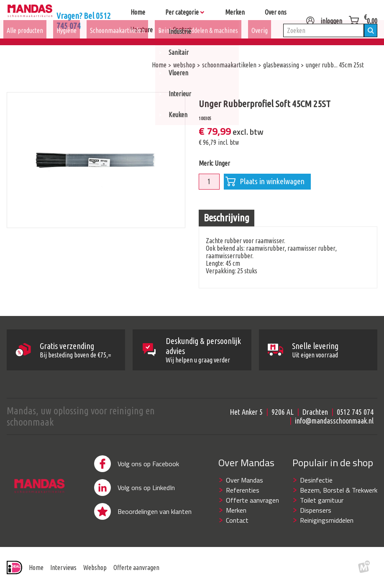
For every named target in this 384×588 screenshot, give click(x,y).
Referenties (243, 490)
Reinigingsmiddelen (327, 520)
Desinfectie (316, 480)
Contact (237, 520)
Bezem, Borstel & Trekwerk (339, 490)
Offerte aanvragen (252, 500)
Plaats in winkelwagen (265, 182)
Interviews (63, 567)
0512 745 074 (355, 412)
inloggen (324, 18)
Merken (236, 510)
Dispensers (316, 510)
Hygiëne (67, 42)
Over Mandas (244, 480)
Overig (260, 42)
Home (36, 567)
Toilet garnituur (322, 500)
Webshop (95, 567)
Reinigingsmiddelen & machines (198, 42)
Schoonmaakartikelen (117, 42)
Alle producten (25, 42)
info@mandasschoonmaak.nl (334, 421)
